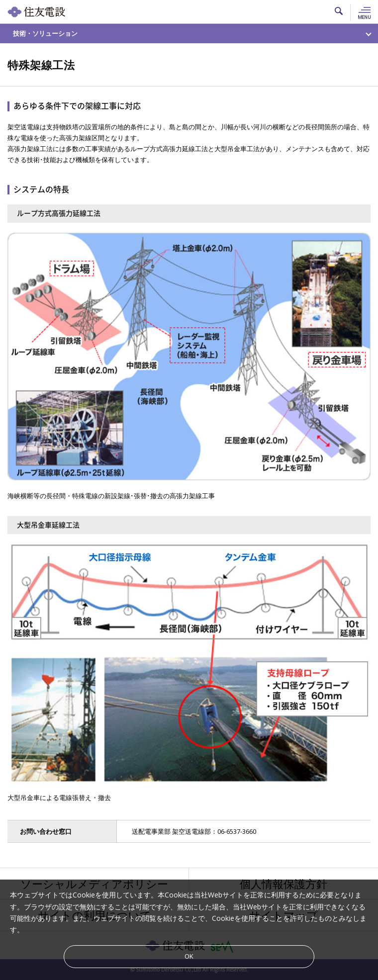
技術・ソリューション (45, 33)
